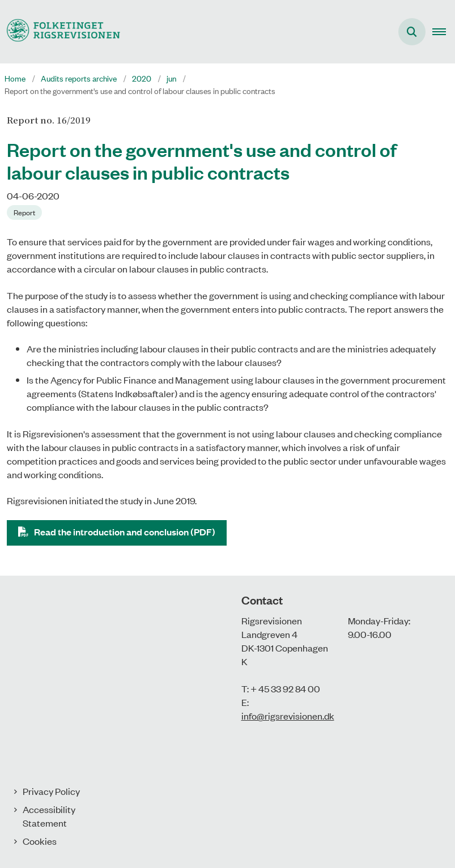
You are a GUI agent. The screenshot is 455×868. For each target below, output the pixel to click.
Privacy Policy (51, 791)
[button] (444, 32)
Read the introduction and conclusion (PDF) (125, 532)
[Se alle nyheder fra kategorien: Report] (25, 211)
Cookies (40, 841)
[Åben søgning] (412, 32)
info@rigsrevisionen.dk (288, 716)
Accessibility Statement (49, 816)
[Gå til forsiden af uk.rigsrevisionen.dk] (60, 31)
